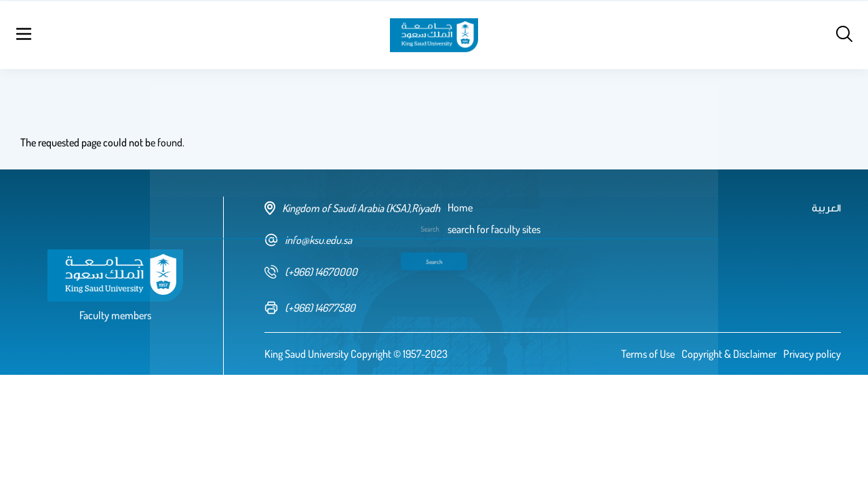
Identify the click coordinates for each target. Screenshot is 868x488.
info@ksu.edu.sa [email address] (308, 240)
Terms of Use (648, 354)
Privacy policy (812, 354)
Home (135, 34)
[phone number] (356, 272)
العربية (725, 34)
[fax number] (356, 308)
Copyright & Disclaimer (729, 354)
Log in (804, 34)
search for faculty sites (207, 34)
